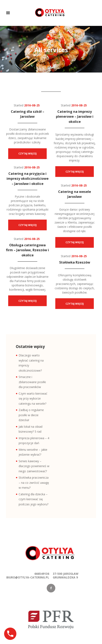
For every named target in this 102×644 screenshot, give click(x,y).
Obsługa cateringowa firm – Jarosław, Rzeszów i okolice (28, 250)
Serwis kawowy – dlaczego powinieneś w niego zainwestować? (34, 466)
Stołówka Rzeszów (75, 262)
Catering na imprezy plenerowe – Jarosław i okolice (75, 116)
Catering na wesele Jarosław (75, 194)
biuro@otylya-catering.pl (28, 577)
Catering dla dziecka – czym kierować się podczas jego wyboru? (33, 499)
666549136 (42, 574)
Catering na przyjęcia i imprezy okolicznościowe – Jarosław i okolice (28, 179)
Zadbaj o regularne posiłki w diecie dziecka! (31, 415)
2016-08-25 (32, 105)
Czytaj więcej (28, 154)
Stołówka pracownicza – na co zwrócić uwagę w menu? (34, 483)
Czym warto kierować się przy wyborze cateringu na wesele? (33, 399)
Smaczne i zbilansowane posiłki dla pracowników (32, 382)
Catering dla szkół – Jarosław (28, 114)
